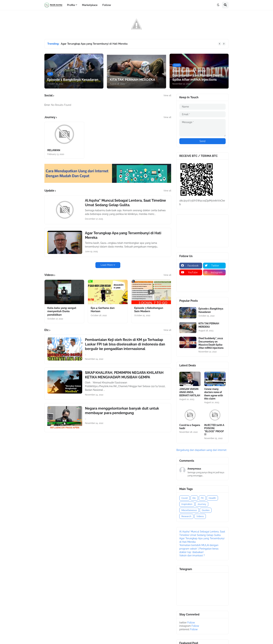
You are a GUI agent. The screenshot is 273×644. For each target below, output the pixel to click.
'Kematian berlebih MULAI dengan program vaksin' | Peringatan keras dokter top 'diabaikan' (199, 549)
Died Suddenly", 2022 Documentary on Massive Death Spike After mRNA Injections (211, 343)
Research (186, 516)
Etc (194, 498)
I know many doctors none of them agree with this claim (214, 394)
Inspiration (187, 504)
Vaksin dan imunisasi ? (192, 555)
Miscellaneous (189, 510)
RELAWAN (54, 150)
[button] (218, 5)
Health (212, 498)
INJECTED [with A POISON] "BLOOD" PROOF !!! (214, 430)
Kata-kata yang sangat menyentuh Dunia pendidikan (62, 311)
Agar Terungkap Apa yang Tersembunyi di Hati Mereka (94, 44)
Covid (184, 498)
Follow (191, 623)
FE (202, 498)
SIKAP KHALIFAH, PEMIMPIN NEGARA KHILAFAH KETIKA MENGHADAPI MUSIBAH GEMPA (124, 375)
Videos (200, 516)
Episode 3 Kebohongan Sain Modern (149, 310)
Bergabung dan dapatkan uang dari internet (201, 450)
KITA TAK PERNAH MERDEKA (209, 325)
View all (167, 96)
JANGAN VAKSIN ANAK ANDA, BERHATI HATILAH (190, 392)
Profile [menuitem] (71, 5)
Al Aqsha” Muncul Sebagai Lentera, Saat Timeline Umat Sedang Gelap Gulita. (125, 203)
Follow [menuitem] (107, 5)
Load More (107, 265)
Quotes (206, 510)
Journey (202, 504)
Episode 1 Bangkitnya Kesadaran (211, 310)
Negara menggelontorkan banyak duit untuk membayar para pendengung (122, 411)
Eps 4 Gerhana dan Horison (103, 310)
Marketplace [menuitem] (90, 5)
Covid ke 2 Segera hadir (190, 427)
